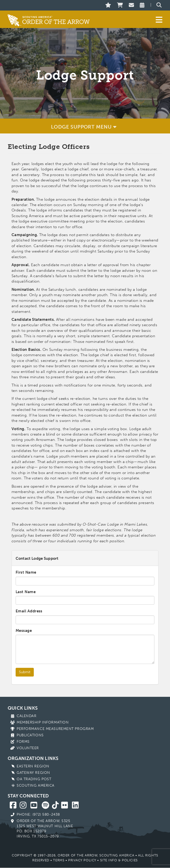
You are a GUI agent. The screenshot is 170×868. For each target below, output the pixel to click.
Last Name (26, 592)
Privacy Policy (82, 860)
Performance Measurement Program (55, 729)
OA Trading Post (34, 779)
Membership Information (43, 722)
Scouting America (36, 785)
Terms (59, 860)
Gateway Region (33, 773)
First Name (26, 572)
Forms (23, 742)
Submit (25, 672)
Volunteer (28, 748)
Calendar (26, 716)
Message (24, 631)
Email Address (29, 611)
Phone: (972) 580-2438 (38, 814)
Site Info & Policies (119, 860)
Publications (30, 735)
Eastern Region (33, 766)
